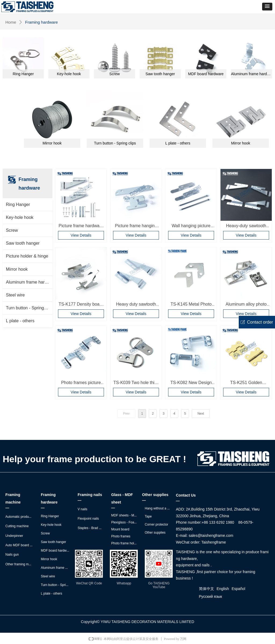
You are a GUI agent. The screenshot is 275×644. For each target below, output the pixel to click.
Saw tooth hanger (23, 243)
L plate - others (20, 321)
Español (238, 589)
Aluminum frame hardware (29, 282)
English (223, 589)
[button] (267, 7)
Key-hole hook (20, 217)
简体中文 (207, 589)
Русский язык (211, 596)
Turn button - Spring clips (29, 308)
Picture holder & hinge (27, 256)
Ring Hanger (18, 205)
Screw (12, 230)
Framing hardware (42, 22)
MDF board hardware (206, 74)
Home (11, 22)
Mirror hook (17, 269)
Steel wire (15, 295)
